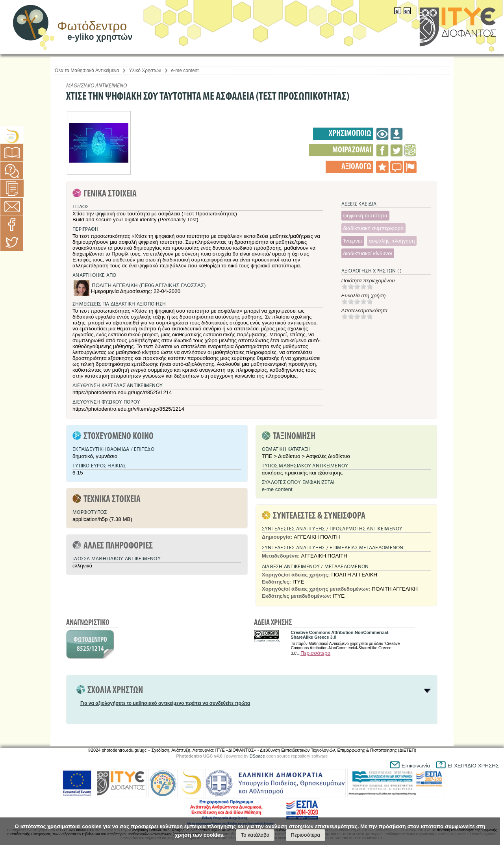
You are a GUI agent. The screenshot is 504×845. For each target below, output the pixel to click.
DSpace (257, 756)
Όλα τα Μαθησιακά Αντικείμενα (87, 70)
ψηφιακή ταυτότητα (365, 216)
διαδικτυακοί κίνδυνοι (368, 253)
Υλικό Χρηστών (145, 70)
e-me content (185, 70)
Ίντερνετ (353, 241)
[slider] (357, 287)
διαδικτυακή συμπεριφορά (373, 228)
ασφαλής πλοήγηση (392, 241)
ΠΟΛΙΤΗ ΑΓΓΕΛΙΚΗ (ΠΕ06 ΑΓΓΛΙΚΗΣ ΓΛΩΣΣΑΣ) (149, 285)
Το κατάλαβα (255, 835)
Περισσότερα (315, 653)
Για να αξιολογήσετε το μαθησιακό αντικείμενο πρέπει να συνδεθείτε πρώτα (165, 703)
